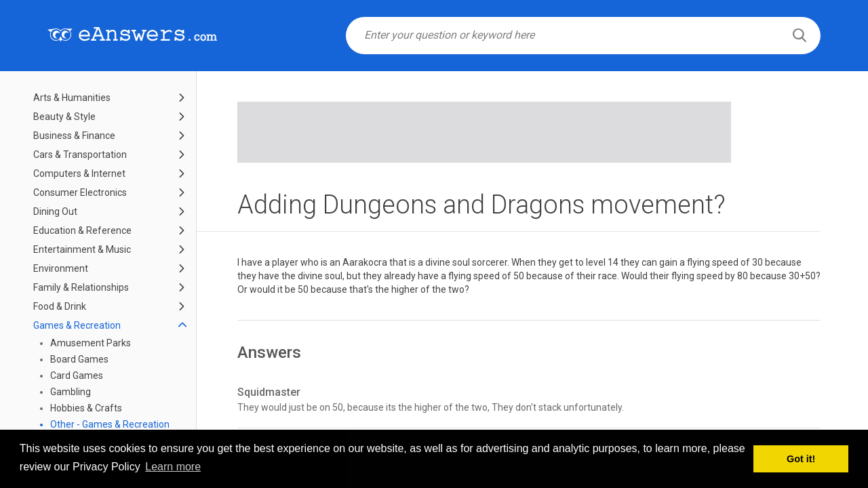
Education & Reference (82, 230)
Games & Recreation (77, 325)
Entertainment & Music (82, 249)
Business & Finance (74, 136)
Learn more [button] (173, 467)
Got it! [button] (801, 459)
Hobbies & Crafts (86, 408)
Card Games (77, 375)
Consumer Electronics (80, 192)
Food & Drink (60, 306)
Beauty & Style (64, 117)
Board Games (79, 359)
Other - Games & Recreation (110, 424)
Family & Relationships (81, 287)
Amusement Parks (91, 343)
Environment (61, 268)
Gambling (71, 392)
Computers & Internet (79, 174)
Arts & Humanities (72, 98)
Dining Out (55, 211)
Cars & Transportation (80, 155)
